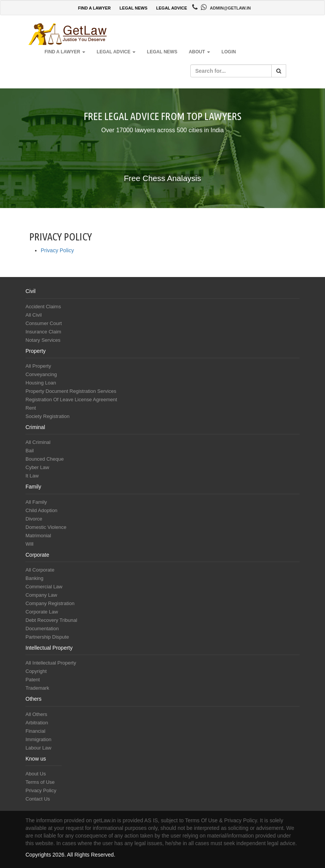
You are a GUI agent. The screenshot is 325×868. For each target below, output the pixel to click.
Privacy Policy (57, 250)
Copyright (36, 671)
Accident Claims (43, 307)
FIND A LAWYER (94, 8)
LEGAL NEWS (133, 8)
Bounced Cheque (45, 459)
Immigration (38, 739)
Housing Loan (41, 383)
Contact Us (38, 799)
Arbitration (37, 723)
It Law (32, 476)
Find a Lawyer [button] (65, 52)
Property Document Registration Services (71, 391)
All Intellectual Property (51, 663)
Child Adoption (41, 510)
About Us (36, 774)
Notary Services (43, 340)
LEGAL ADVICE (171, 8)
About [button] (199, 52)
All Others (36, 714)
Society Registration (48, 416)
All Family (36, 502)
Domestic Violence (46, 527)
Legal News (162, 52)
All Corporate (40, 570)
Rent (31, 408)
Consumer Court (44, 323)
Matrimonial (38, 536)
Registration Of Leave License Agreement (71, 400)
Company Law (41, 595)
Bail (30, 451)
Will (29, 544)
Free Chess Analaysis (162, 178)
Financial (35, 731)
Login (229, 52)
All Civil (34, 315)
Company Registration (50, 603)
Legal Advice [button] (116, 52)
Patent (33, 680)
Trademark (37, 688)
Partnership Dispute (47, 637)
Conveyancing (41, 374)
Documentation (42, 629)
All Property (38, 366)
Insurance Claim (43, 332)
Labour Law (38, 748)
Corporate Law (42, 612)
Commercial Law (44, 587)
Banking (34, 578)
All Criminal (38, 442)
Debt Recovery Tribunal (51, 620)
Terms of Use (40, 782)
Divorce (34, 519)
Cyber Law (37, 467)
